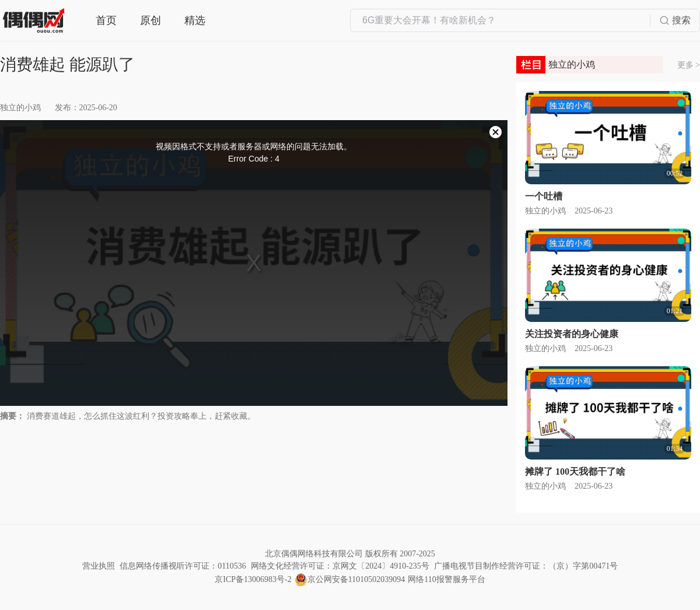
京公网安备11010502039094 (356, 579)
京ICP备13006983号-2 (253, 579)
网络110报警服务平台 (446, 579)
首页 (106, 20)
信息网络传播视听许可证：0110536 (183, 566)
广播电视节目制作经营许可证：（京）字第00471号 (526, 566)
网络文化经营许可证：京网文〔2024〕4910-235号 (340, 566)
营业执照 (99, 566)
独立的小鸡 (20, 108)
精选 (195, 20)
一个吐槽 (544, 196)
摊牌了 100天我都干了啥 (575, 471)
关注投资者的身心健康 (572, 334)
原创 (150, 20)
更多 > (689, 65)
